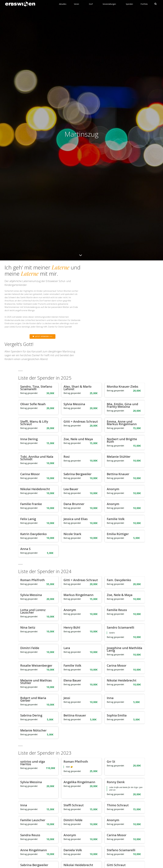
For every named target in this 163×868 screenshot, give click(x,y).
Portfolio (144, 4)
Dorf (92, 4)
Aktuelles (63, 4)
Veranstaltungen (111, 4)
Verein (78, 4)
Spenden (130, 4)
